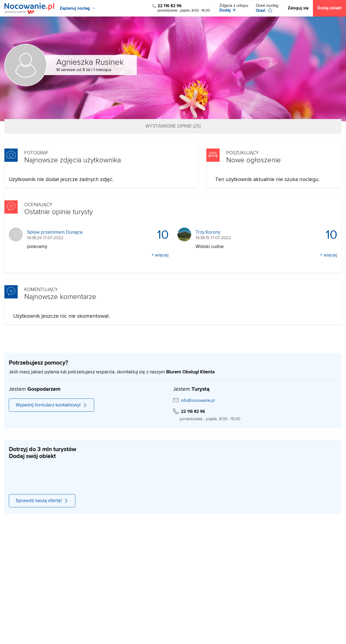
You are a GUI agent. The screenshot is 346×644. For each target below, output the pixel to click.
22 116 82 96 (170, 6)
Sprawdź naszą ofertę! (42, 501)
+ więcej (160, 255)
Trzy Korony (208, 232)
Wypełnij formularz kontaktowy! (51, 405)
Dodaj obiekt (329, 8)
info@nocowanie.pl (198, 401)
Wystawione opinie (173, 126)
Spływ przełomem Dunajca (55, 232)
